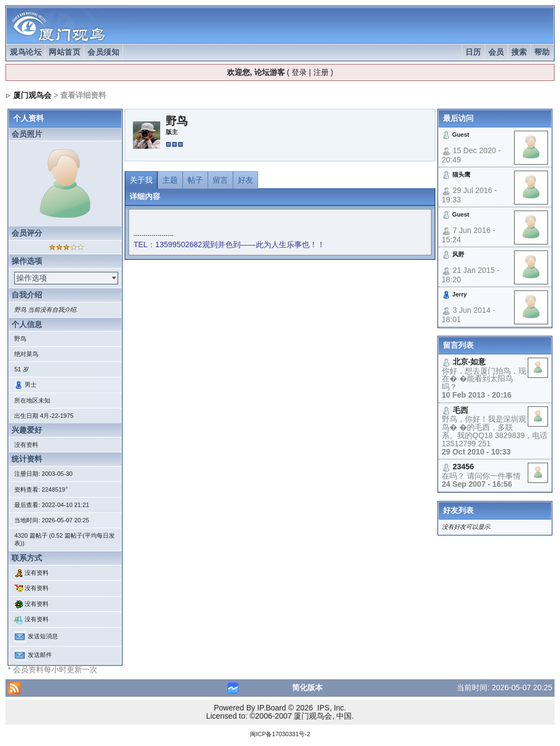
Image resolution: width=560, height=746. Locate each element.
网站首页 (65, 52)
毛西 (460, 410)
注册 (321, 72)
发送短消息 (43, 636)
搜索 (519, 52)
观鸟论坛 (26, 52)
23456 (463, 467)
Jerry (460, 294)
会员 (496, 52)
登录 (299, 72)
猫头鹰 (461, 174)
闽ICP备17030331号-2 (280, 734)
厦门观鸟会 (32, 95)
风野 (458, 254)
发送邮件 (40, 655)
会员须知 (103, 52)
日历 (473, 52)
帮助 (542, 52)
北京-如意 (469, 362)
